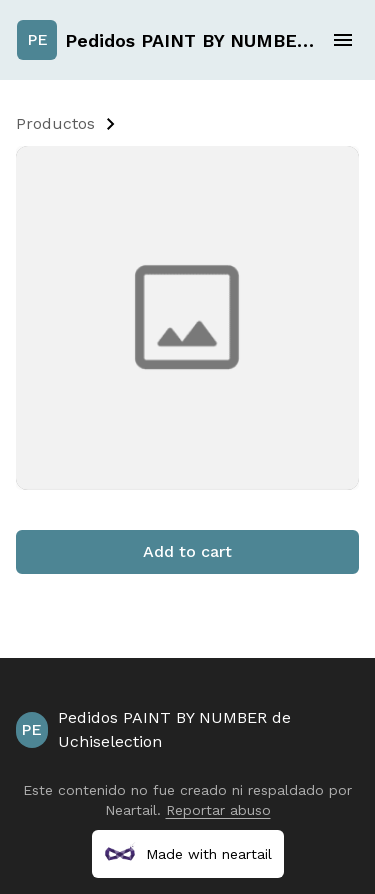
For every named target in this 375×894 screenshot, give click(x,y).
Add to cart (187, 551)
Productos (55, 123)
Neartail (131, 810)
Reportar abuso (218, 810)
